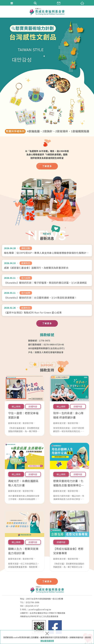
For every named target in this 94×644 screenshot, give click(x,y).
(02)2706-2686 (33, 602)
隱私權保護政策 (47, 641)
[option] (47, 77)
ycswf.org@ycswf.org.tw (40, 609)
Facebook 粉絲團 (55, 627)
